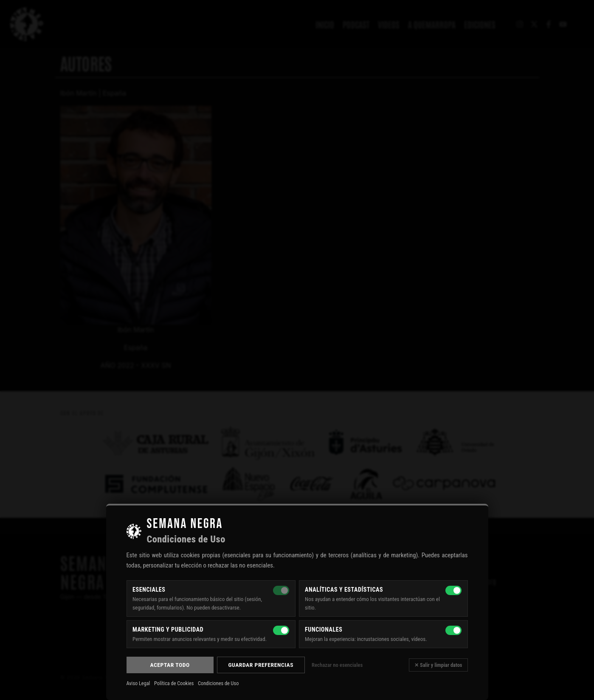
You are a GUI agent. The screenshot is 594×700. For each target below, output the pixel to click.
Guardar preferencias (261, 665)
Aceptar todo (170, 665)
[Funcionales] (453, 630)
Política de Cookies (174, 683)
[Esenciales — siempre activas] (281, 590)
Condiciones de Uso (218, 683)
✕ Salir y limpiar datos (438, 665)
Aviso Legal (138, 683)
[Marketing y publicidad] (281, 630)
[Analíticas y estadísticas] (453, 590)
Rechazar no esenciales (337, 665)
